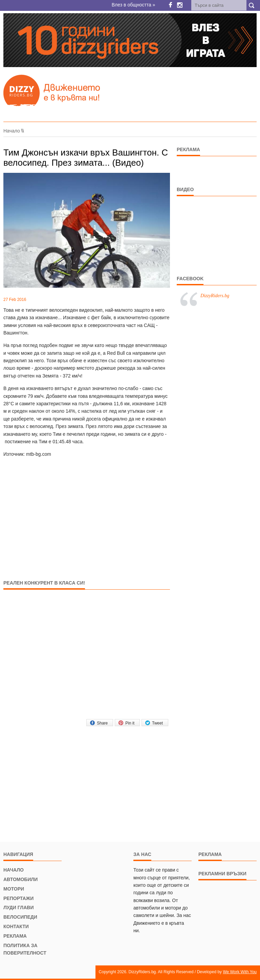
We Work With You (240, 972)
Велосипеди (20, 917)
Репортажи (18, 898)
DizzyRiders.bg (215, 296)
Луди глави (18, 907)
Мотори (14, 889)
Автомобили (20, 879)
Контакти (16, 926)
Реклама (15, 936)
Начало (12, 131)
